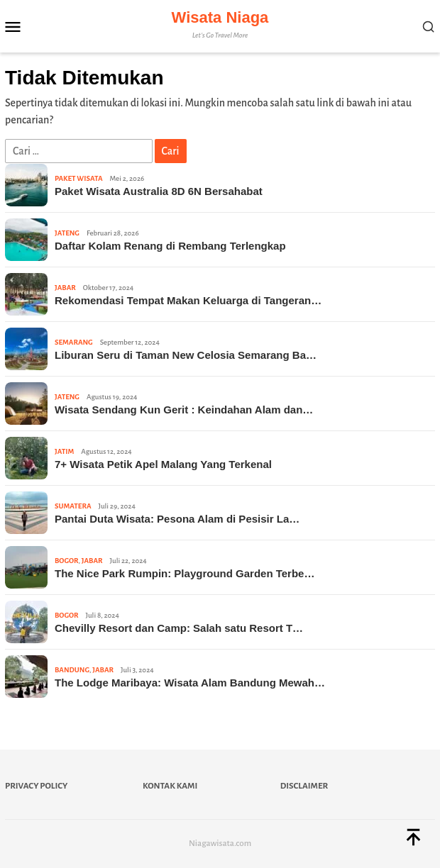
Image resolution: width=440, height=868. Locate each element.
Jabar (65, 288)
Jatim (64, 451)
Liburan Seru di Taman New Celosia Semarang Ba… (186, 355)
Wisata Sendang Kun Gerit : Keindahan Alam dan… (184, 410)
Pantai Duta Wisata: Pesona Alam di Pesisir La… (177, 519)
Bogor (67, 561)
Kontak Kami (170, 786)
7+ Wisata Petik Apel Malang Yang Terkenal (163, 464)
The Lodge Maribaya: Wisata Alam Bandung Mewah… (190, 683)
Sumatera (73, 506)
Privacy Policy (36, 786)
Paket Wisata (79, 178)
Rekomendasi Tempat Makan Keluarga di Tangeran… (188, 300)
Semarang (74, 342)
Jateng (67, 233)
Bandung (72, 670)
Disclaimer (304, 786)
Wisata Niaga (220, 17)
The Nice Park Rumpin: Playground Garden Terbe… (185, 573)
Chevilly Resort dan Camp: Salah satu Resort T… (179, 628)
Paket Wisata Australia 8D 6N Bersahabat (159, 191)
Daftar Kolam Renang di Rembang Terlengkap (170, 246)
